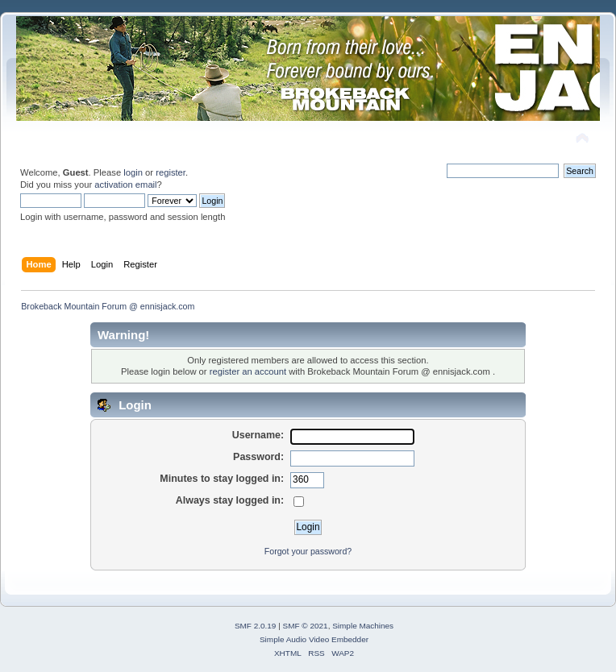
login (133, 172)
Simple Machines (363, 626)
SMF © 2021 (306, 626)
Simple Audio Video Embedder (314, 639)
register (171, 172)
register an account (248, 371)
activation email (125, 185)
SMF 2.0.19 (256, 626)
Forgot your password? (308, 551)
